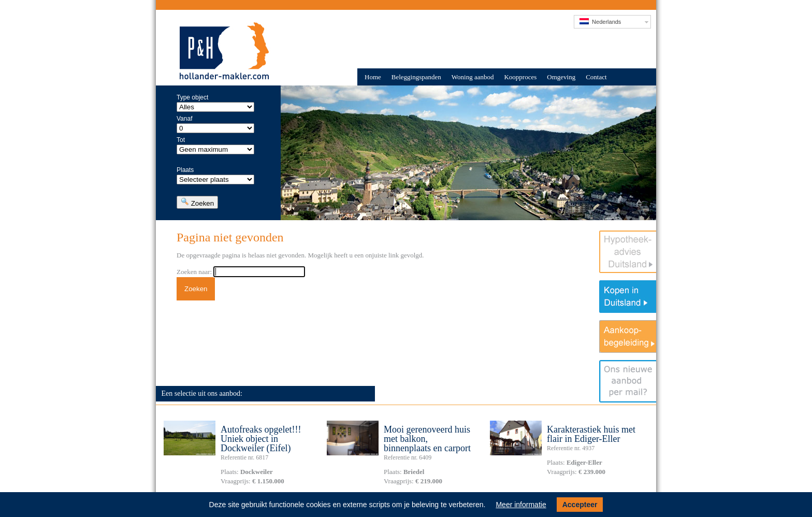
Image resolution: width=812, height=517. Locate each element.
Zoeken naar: (194, 272)
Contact (596, 77)
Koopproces (520, 77)
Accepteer (580, 505)
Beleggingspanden (416, 77)
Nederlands (600, 21)
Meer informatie (521, 505)
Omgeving (561, 77)
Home (373, 77)
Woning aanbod (473, 77)
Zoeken (197, 202)
